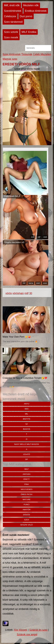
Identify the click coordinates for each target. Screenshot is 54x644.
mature (27, 499)
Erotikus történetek (36, 11)
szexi (45, 283)
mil (27, 414)
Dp (26, 459)
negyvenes (27, 489)
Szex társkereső (13, 22)
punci (26, 505)
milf (39, 237)
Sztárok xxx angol (27, 634)
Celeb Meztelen (42, 54)
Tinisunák (27, 54)
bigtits (27, 419)
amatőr (27, 510)
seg (27, 409)
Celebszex (10, 16)
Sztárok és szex (38, 630)
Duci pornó (26, 16)
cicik (33, 237)
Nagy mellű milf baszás (27, 444)
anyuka (27, 474)
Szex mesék (11, 37)
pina (26, 484)
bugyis (27, 429)
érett (45, 237)
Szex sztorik (11, 32)
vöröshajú (18, 293)
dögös (26, 515)
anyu (26, 404)
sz (27, 424)
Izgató (27, 454)
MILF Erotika (29, 32)
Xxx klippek (21, 630)
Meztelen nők (31, 5)
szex (27, 520)
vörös (9, 293)
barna (31, 283)
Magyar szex (10, 59)
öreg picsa (27, 494)
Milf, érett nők (12, 5)
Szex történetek (12, 54)
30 (31, 293)
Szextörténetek (13, 11)
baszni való (26, 525)
